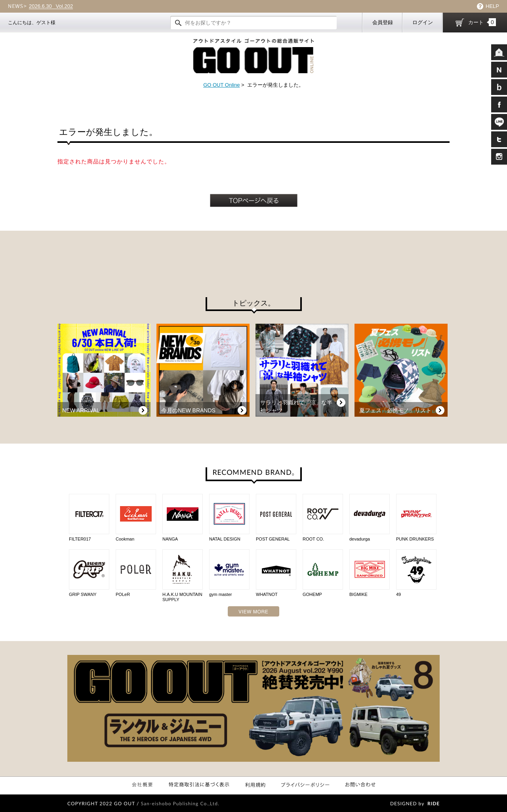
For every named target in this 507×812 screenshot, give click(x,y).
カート (482, 22)
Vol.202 (51, 6)
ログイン (423, 22)
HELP (492, 6)
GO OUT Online (221, 85)
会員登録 (383, 22)
